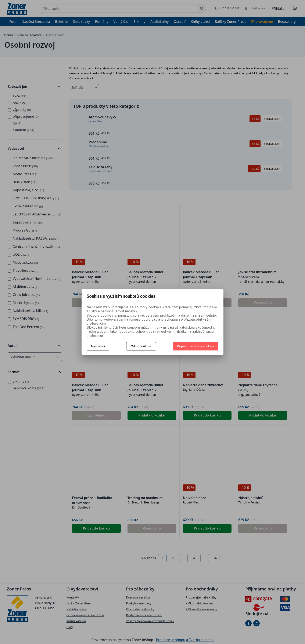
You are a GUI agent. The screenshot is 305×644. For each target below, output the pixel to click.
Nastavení (98, 346)
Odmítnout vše (141, 346)
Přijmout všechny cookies (196, 346)
